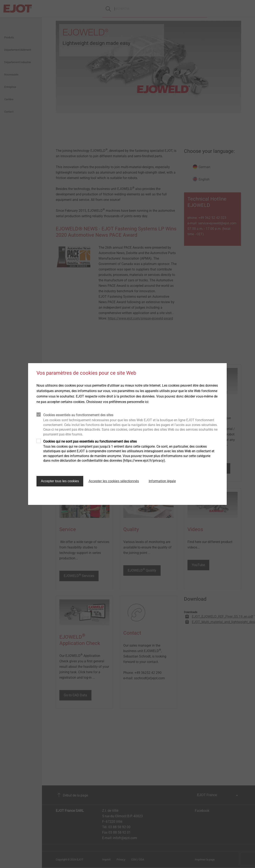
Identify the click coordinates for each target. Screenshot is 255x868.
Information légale (162, 481)
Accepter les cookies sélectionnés (114, 481)
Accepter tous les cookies (60, 481)
